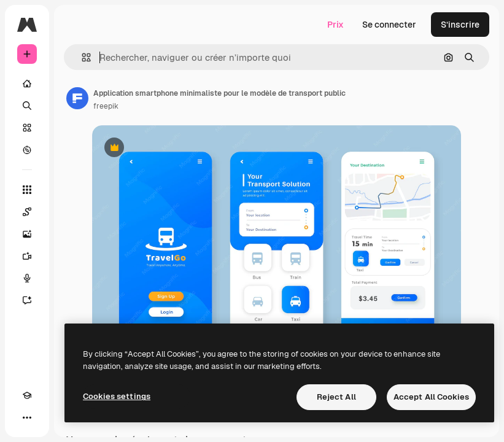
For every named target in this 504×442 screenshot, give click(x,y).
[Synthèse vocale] (27, 278)
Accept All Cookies (431, 397)
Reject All (336, 397)
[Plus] (27, 417)
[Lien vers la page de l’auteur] (77, 98)
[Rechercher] (27, 106)
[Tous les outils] (27, 190)
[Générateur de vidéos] (27, 256)
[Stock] (27, 128)
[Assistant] (27, 300)
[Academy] (27, 395)
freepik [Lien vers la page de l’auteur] (106, 106)
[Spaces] (27, 212)
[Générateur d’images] (27, 234)
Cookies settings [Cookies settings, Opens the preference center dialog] (117, 396)
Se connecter (389, 25)
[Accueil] (27, 83)
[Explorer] (27, 150)
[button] (81, 57)
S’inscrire (460, 25)
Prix (335, 25)
